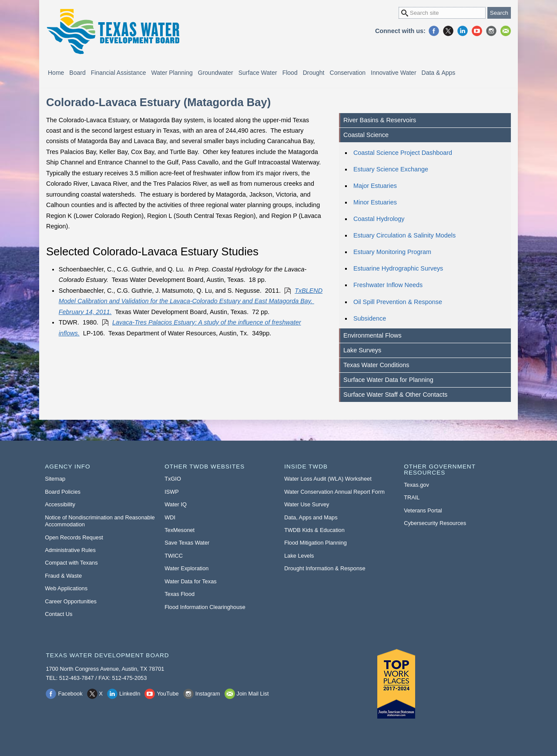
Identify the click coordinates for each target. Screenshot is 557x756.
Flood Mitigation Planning (315, 543)
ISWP (172, 492)
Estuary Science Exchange (391, 169)
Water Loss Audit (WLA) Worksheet (328, 479)
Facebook (434, 31)
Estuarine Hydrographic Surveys (398, 268)
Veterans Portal (423, 510)
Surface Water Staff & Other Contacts (395, 395)
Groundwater (216, 73)
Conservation (348, 73)
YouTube (477, 31)
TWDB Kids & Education (314, 530)
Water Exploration (186, 568)
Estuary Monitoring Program (392, 252)
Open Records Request (74, 537)
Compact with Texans (71, 563)
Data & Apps (439, 73)
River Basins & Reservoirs (380, 120)
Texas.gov (416, 485)
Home (56, 73)
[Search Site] (442, 13)
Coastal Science (366, 135)
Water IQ (176, 504)
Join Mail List (506, 31)
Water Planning (172, 73)
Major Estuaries (375, 186)
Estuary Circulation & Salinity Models (404, 235)
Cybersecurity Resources (435, 523)
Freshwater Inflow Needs (388, 285)
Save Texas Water (187, 543)
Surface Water (258, 73)
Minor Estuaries (375, 202)
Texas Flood (180, 594)
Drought (314, 73)
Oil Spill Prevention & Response (398, 302)
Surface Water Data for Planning (388, 380)
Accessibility (60, 504)
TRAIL (412, 497)
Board (77, 73)
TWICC (174, 556)
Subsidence (370, 318)
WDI (170, 517)
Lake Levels (299, 556)
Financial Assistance (119, 73)
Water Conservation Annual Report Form (334, 492)
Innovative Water (394, 73)
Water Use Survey (307, 504)
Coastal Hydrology (379, 219)
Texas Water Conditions (376, 365)
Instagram (491, 31)
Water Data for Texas (190, 581)
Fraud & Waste (63, 576)
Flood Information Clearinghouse (205, 607)
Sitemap (55, 479)
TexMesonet (180, 530)
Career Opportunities (71, 601)
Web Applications (66, 588)
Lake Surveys (362, 350)
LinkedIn (463, 31)
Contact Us (59, 614)
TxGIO (173, 479)
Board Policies (63, 492)
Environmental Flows (372, 335)
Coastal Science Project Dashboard (403, 153)
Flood (290, 73)
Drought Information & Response (325, 568)
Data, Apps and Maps (311, 517)
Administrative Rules (70, 550)
